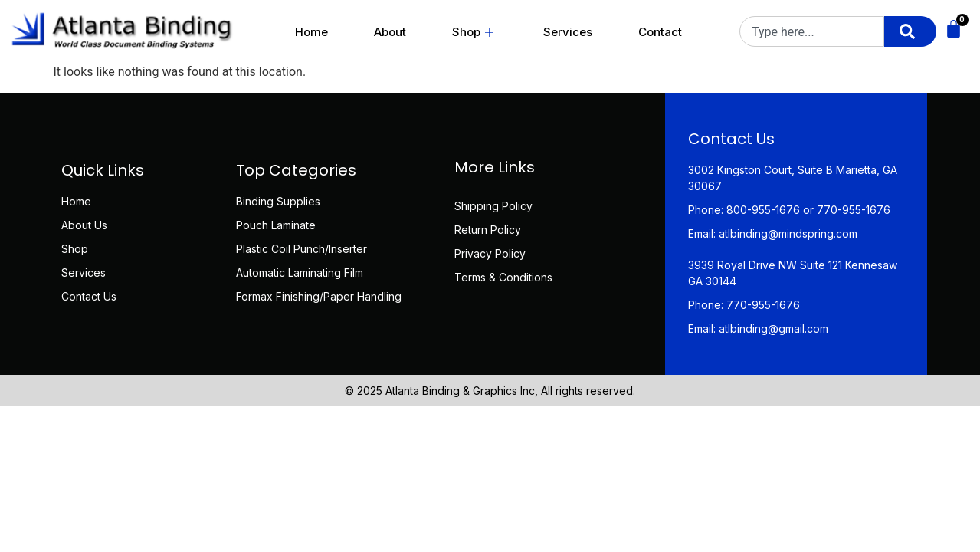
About (390, 32)
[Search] (910, 31)
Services (568, 32)
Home (311, 32)
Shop (475, 32)
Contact (660, 32)
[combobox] (812, 31)
